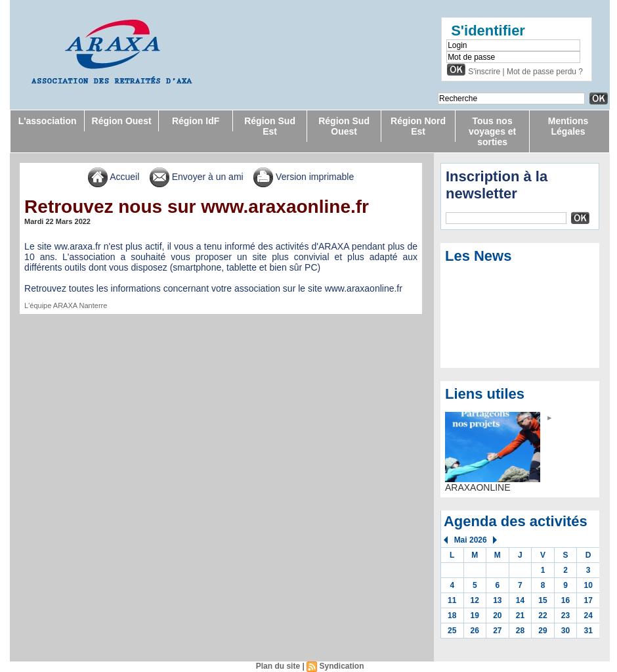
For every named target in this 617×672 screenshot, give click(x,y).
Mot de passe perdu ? (545, 72)
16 (565, 600)
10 (588, 585)
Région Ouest (122, 121)
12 (475, 600)
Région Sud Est (270, 126)
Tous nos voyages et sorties (492, 131)
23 (565, 616)
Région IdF (196, 121)
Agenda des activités (516, 521)
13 (497, 600)
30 (565, 631)
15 (543, 600)
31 (588, 631)
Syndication (341, 666)
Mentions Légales (568, 126)
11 (452, 600)
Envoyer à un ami (197, 177)
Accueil (114, 177)
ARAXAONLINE (478, 487)
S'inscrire (484, 72)
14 (520, 600)
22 (543, 616)
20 (497, 616)
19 (475, 616)
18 (452, 616)
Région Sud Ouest (344, 126)
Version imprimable (304, 177)
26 (475, 631)
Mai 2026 (471, 540)
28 (520, 631)
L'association (48, 121)
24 (588, 616)
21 (520, 616)
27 (497, 631)
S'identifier (488, 31)
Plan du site (278, 666)
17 (588, 600)
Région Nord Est (418, 126)
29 (543, 631)
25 (452, 631)
